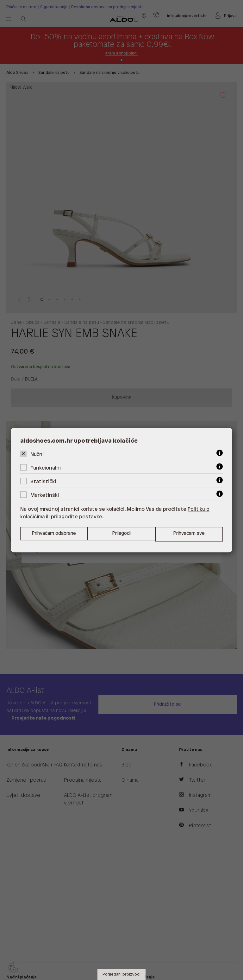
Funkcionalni (46, 468)
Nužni (37, 454)
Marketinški (45, 495)
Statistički (43, 481)
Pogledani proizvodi (121, 974)
